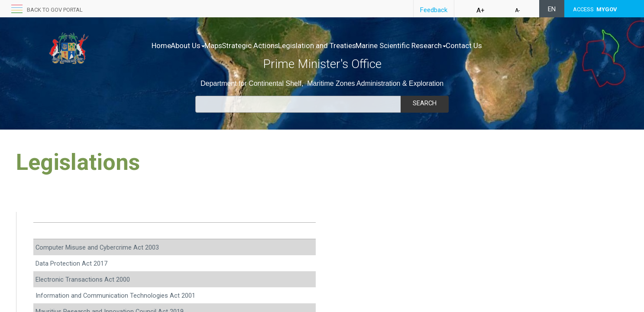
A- (517, 10)
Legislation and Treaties (353, 45)
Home (161, 45)
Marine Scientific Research (446, 45)
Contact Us (518, 45)
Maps (231, 45)
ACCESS (595, 9)
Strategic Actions (277, 45)
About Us (197, 45)
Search (424, 103)
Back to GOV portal (55, 10)
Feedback (434, 10)
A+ (481, 10)
